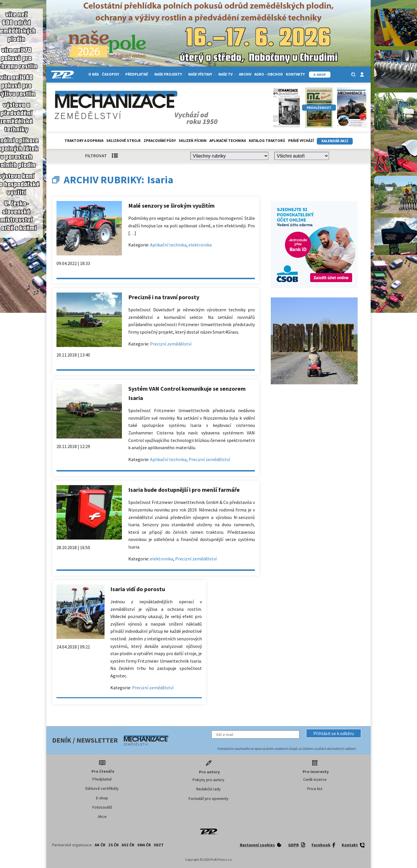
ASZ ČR (128, 845)
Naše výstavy (202, 74)
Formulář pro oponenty (209, 798)
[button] (334, 733)
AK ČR (100, 845)
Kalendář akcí (335, 141)
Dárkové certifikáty (102, 788)
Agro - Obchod (269, 74)
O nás (94, 74)
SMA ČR (144, 845)
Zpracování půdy (160, 141)
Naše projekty (170, 74)
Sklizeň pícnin (193, 141)
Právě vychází (301, 141)
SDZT (159, 845)
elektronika (200, 245)
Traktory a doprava (84, 141)
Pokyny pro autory (209, 780)
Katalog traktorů (267, 141)
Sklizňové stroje (124, 141)
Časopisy (112, 74)
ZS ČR (114, 845)
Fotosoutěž (102, 807)
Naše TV (227, 74)
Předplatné (138, 74)
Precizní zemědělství (171, 344)
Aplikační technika (228, 141)
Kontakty (295, 74)
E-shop (102, 798)
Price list (315, 789)
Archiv (245, 74)
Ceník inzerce (315, 779)
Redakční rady (209, 789)
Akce (102, 816)
